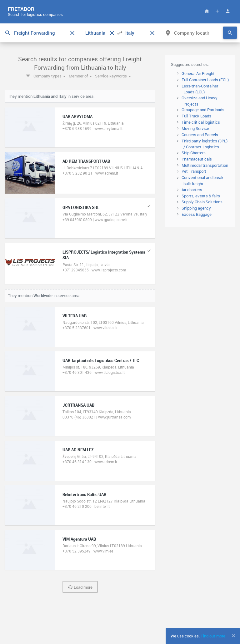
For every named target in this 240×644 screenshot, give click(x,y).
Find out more (213, 636)
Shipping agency (196, 208)
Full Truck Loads (196, 116)
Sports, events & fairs (201, 196)
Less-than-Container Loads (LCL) (200, 89)
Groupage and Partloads (203, 110)
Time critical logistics (201, 122)
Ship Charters (194, 153)
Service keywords (113, 76)
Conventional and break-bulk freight (203, 181)
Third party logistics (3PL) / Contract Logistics (205, 144)
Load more (80, 587)
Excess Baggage (197, 214)
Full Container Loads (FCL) (205, 80)
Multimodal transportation (205, 165)
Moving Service (195, 128)
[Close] (234, 636)
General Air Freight (198, 73)
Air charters (192, 190)
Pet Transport (194, 171)
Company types (50, 76)
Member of (80, 76)
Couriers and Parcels (200, 135)
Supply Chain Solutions (202, 202)
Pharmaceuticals (197, 159)
